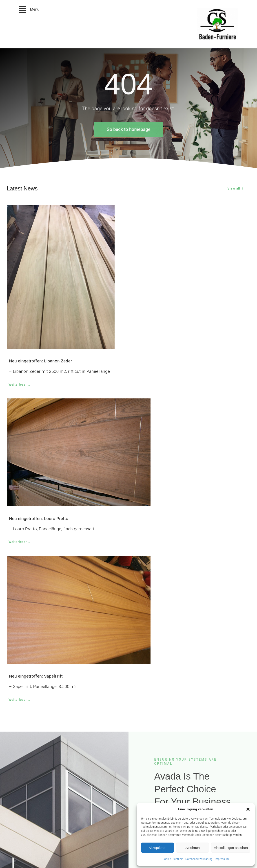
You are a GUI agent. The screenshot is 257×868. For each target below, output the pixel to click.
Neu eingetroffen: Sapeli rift (36, 676)
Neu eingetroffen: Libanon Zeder (41, 361)
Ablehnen (192, 848)
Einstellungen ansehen (231, 848)
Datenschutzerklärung (199, 859)
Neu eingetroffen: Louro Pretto (39, 519)
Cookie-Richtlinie (173, 859)
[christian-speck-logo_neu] (217, 10)
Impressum (222, 859)
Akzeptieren (157, 848)
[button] (248, 809)
